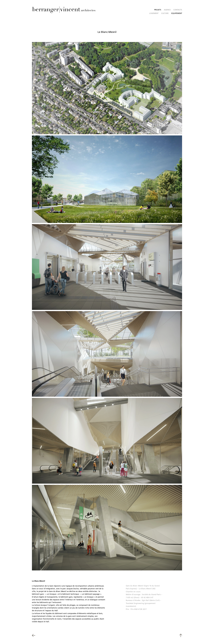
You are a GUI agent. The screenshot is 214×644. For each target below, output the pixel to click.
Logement (154, 13)
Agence (167, 10)
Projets (158, 10)
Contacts (178, 10)
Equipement (177, 13)
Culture (165, 13)
